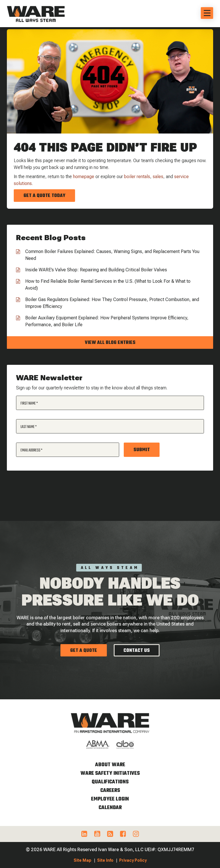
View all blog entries (110, 343)
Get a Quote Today (44, 196)
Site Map (82, 860)
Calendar (110, 808)
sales (158, 177)
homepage (84, 177)
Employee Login (110, 799)
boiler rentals (137, 177)
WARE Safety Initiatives (110, 774)
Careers (110, 791)
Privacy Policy (133, 860)
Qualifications (110, 782)
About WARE (110, 765)
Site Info (105, 860)
